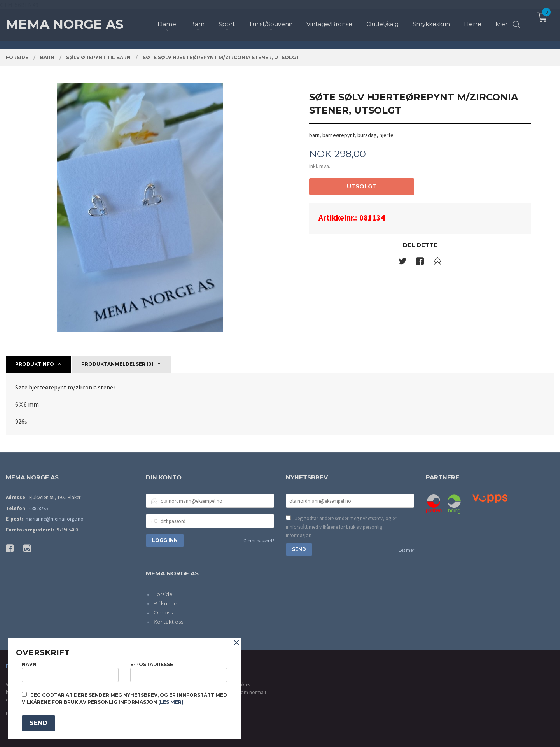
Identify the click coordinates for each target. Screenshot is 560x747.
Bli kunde (165, 603)
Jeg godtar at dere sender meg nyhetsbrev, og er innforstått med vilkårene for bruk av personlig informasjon (341, 527)
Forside (163, 594)
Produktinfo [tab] (35, 364)
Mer (501, 20)
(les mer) (171, 702)
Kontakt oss (168, 622)
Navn (70, 672)
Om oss (163, 612)
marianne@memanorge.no (55, 519)
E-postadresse (179, 672)
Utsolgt (362, 186)
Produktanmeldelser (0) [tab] (117, 364)
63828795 (38, 508)
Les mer (406, 550)
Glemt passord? (259, 541)
